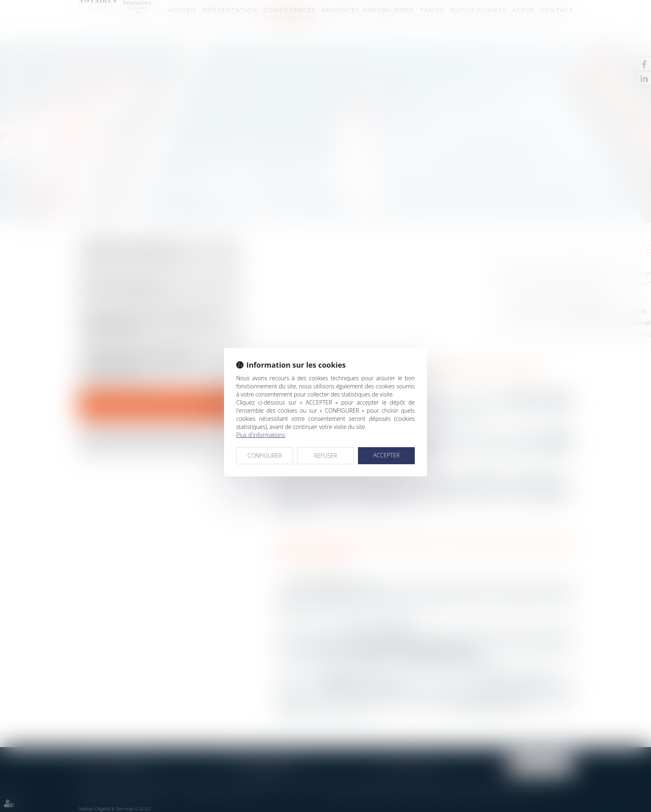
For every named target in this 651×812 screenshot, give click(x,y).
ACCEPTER (386, 455)
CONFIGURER (265, 456)
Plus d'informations (261, 435)
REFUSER (326, 456)
